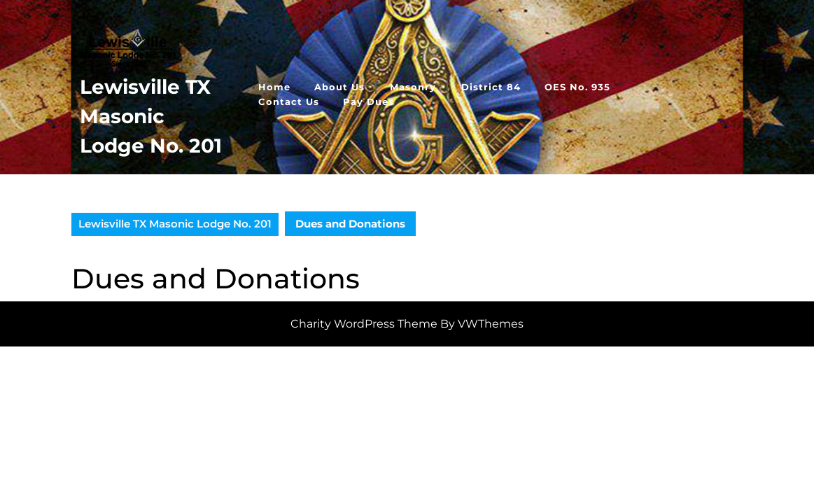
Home (274, 87)
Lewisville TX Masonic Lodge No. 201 (151, 116)
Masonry (413, 87)
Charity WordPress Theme (364, 324)
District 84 (491, 87)
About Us (339, 87)
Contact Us (289, 101)
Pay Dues (369, 101)
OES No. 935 (577, 87)
